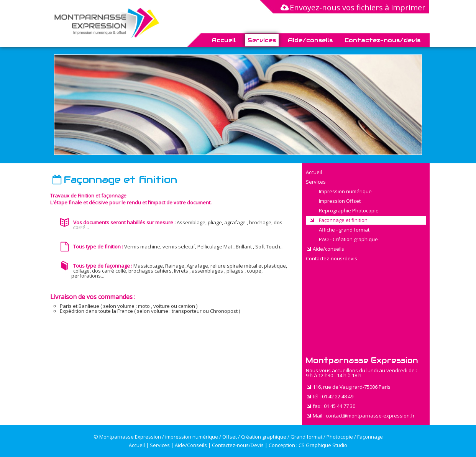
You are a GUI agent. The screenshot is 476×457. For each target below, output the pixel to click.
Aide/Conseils (191, 445)
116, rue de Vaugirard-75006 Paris (348, 387)
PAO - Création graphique (343, 239)
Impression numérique (340, 191)
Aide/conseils (310, 40)
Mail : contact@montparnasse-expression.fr (360, 416)
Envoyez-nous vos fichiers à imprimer (352, 7)
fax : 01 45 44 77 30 (331, 406)
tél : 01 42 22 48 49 (330, 396)
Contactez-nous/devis (382, 40)
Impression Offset (335, 201)
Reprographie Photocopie (344, 210)
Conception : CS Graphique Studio (308, 445)
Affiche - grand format (339, 230)
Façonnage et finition (338, 220)
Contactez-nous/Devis (238, 445)
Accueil (224, 40)
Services (262, 40)
